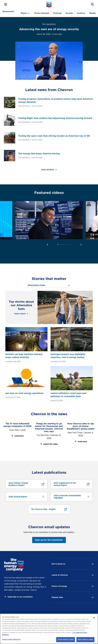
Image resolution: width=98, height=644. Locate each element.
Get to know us (58, 564)
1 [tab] (58, 245)
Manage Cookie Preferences (11, 639)
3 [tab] (63, 245)
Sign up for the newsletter (49, 540)
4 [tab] (66, 245)
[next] (81, 245)
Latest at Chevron (60, 575)
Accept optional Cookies (66, 640)
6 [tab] (71, 245)
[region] (49, 629)
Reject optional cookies (85, 640)
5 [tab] (68, 245)
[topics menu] (25, 13)
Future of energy (59, 586)
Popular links (57, 597)
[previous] (47, 245)
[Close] (94, 618)
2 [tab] (60, 245)
